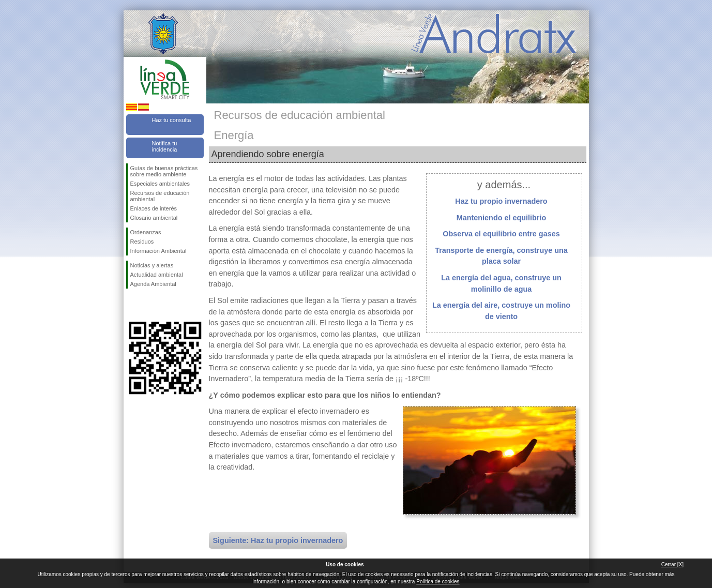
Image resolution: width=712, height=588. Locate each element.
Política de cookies (438, 582)
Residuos (142, 242)
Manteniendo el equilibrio (502, 218)
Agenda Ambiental (153, 284)
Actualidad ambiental (157, 275)
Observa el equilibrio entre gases (501, 234)
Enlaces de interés (154, 208)
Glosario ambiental (154, 218)
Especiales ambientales (160, 184)
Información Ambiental (158, 251)
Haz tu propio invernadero (501, 201)
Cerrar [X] (672, 564)
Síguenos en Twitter (149, 305)
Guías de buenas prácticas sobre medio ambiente (164, 171)
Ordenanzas (146, 232)
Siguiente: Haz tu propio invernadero (278, 540)
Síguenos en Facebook (132, 305)
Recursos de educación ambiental (160, 196)
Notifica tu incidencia (165, 146)
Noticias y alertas (152, 265)
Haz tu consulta (172, 120)
